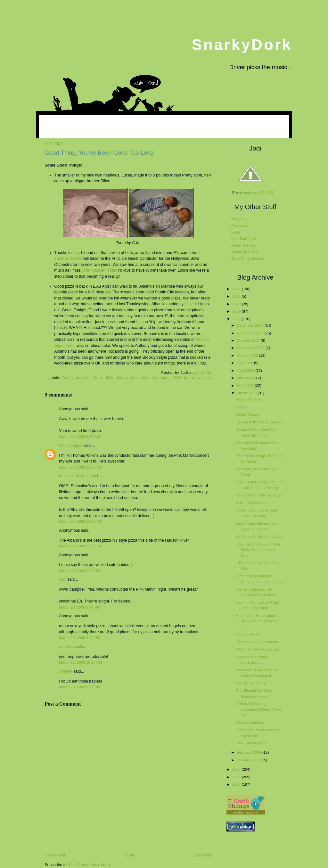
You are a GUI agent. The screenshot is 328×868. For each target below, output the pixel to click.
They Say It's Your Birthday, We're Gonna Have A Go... (259, 550)
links (110, 378)
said (114, 270)
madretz (66, 647)
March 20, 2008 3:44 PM (79, 607)
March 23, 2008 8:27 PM (79, 687)
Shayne (66, 671)
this (139, 322)
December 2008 (251, 325)
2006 (237, 777)
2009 (237, 311)
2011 (237, 296)
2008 (237, 319)
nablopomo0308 (167, 378)
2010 (237, 304)
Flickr (236, 232)
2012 (237, 289)
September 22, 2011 (258, 192)
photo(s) (192, 378)
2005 (237, 784)
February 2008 (249, 752)
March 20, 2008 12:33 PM (81, 546)
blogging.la (240, 219)
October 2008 (249, 340)
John (94, 270)
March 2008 (247, 393)
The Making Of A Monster (257, 642)
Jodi (63, 579)
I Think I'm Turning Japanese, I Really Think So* (259, 709)
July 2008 (245, 363)
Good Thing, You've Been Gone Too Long (99, 153)
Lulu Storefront (244, 238)
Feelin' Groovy (248, 414)
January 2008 (249, 760)
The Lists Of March (252, 743)
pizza (207, 378)
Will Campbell (71, 446)
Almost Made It (248, 400)
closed (190, 304)
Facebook (239, 225)
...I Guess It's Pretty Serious (259, 422)
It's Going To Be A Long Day (259, 536)
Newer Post (55, 855)
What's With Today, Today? (258, 495)
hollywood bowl (90, 378)
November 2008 (251, 333)
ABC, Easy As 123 (251, 503)
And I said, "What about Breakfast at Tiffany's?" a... (257, 621)
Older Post (202, 855)
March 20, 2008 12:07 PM (81, 521)
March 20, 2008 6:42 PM (79, 638)
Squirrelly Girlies (245, 252)
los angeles (140, 378)
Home (129, 855)
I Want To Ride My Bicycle (257, 649)
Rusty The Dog (244, 245)
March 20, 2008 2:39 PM (79, 571)
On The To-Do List (251, 683)
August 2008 (248, 355)
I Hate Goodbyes (250, 722)
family (68, 378)
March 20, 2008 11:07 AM (80, 467)
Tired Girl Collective (248, 258)
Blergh (241, 407)
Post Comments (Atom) (89, 865)
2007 (237, 769)
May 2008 (246, 378)
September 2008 (251, 348)
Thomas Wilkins (68, 258)
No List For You (249, 634)
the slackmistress (74, 476)
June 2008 (246, 370)
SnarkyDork (242, 45)
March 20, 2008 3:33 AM (79, 436)
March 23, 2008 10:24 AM (80, 662)
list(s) (122, 378)
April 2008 (246, 385)
